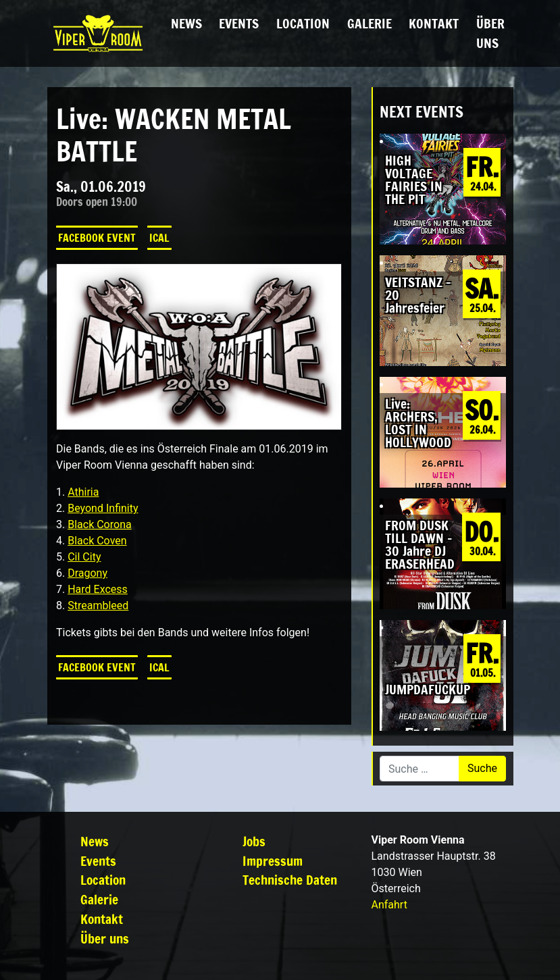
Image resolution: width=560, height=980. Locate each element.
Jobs (254, 841)
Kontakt (434, 23)
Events (239, 23)
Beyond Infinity (103, 508)
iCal (159, 238)
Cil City (84, 557)
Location (303, 23)
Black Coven (97, 541)
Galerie (370, 23)
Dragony (87, 573)
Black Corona (99, 524)
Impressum (273, 861)
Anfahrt (389, 905)
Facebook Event (97, 238)
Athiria (83, 492)
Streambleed (98, 605)
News (186, 23)
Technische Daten (290, 880)
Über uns (490, 33)
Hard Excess (98, 589)
